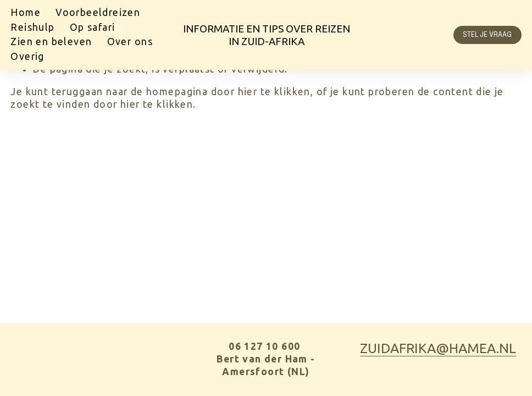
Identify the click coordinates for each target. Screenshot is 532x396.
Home (26, 12)
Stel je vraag (487, 35)
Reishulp (32, 27)
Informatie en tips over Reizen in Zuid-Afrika (267, 35)
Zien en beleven (51, 42)
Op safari (93, 27)
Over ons (130, 42)
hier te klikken (274, 92)
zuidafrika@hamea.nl (438, 348)
